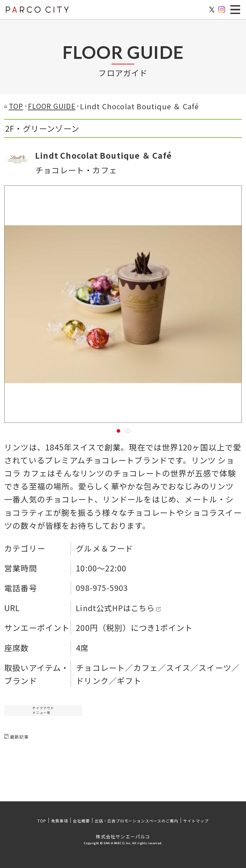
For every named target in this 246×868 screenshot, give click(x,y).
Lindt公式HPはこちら (116, 608)
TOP (42, 821)
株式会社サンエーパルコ (123, 836)
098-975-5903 (102, 588)
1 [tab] (118, 431)
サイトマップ (196, 821)
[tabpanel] (123, 304)
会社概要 (81, 821)
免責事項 (60, 821)
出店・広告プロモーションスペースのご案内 (137, 821)
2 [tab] (128, 431)
